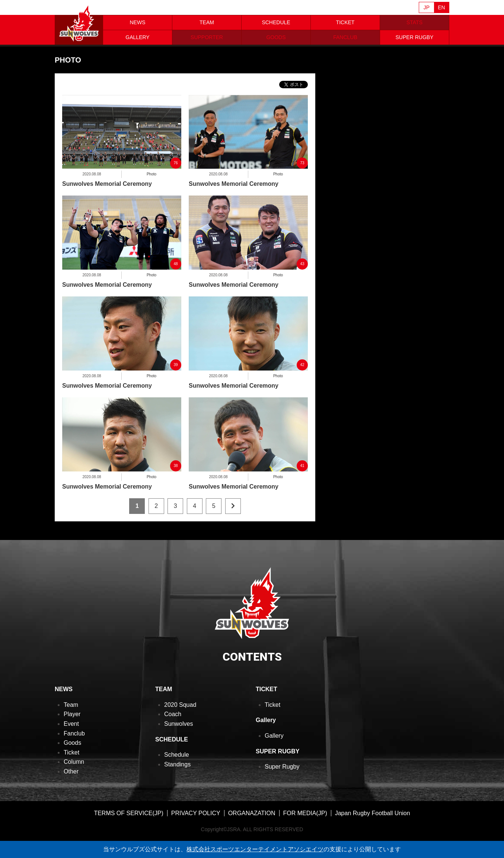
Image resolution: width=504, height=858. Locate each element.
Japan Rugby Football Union (373, 813)
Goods (72, 743)
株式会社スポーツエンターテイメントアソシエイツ (255, 849)
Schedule (177, 755)
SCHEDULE (276, 22)
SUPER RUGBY (415, 37)
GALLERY (137, 37)
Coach (173, 714)
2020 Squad (180, 705)
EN (441, 7)
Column (74, 762)
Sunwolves (178, 724)
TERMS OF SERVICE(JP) (128, 813)
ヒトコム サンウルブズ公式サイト (79, 22)
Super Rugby (282, 767)
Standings (177, 764)
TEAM (207, 22)
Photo (151, 174)
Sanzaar (126, 8)
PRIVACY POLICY (196, 813)
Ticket (71, 752)
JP (427, 7)
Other (71, 771)
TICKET (345, 22)
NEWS (138, 22)
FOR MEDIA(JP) (305, 813)
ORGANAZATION (252, 813)
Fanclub (74, 733)
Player (72, 714)
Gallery (274, 736)
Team (71, 705)
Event (71, 724)
